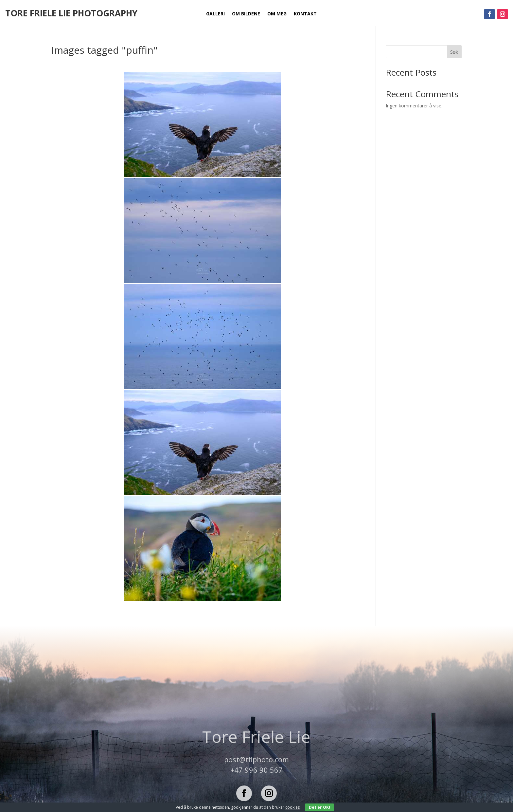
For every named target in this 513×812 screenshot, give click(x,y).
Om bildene (246, 14)
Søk (454, 52)
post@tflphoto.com (256, 759)
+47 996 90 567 (256, 770)
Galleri (215, 14)
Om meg (277, 14)
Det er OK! (319, 807)
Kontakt (305, 14)
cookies (292, 807)
